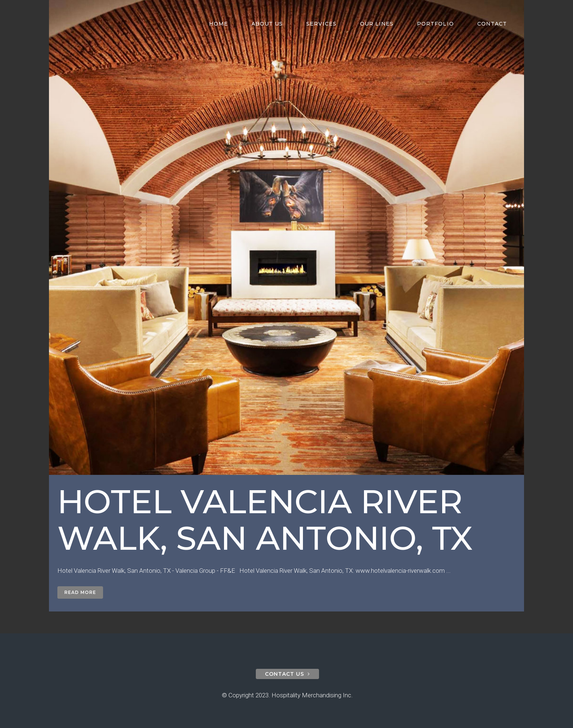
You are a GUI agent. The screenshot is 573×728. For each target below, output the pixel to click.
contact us (288, 674)
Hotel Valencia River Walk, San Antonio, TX (265, 520)
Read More (80, 592)
